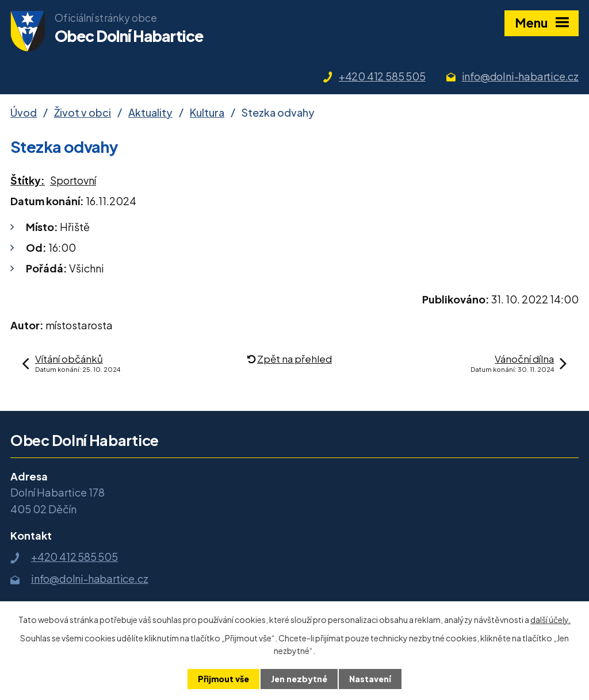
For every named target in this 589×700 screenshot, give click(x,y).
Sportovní (73, 180)
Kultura (207, 112)
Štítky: (28, 180)
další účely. (550, 620)
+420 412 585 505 (382, 76)
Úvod (24, 112)
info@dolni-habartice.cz (520, 76)
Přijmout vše (223, 679)
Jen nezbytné (299, 679)
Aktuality (150, 112)
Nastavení (370, 679)
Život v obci (83, 112)
